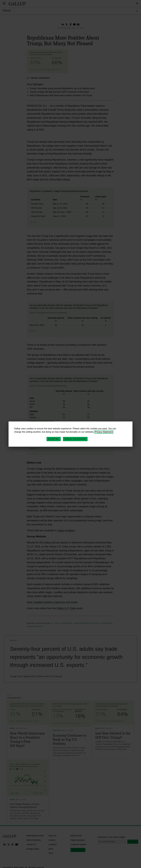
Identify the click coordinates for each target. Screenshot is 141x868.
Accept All (54, 439)
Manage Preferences (75, 439)
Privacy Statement (104, 432)
